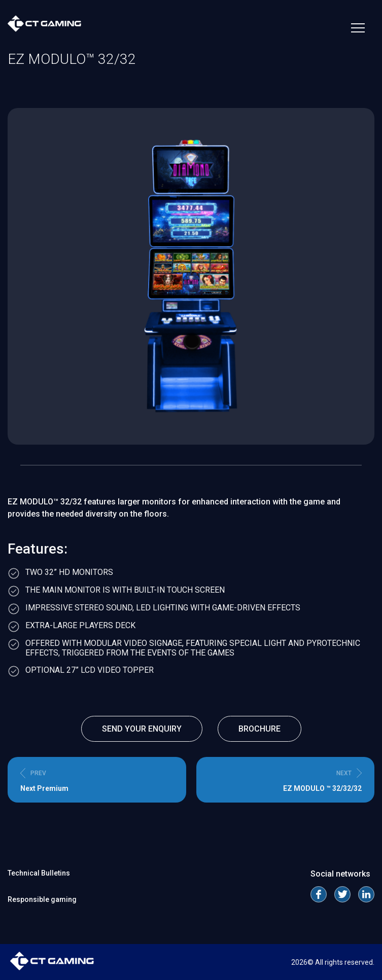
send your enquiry (142, 729)
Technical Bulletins (39, 873)
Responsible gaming (42, 899)
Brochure (259, 729)
